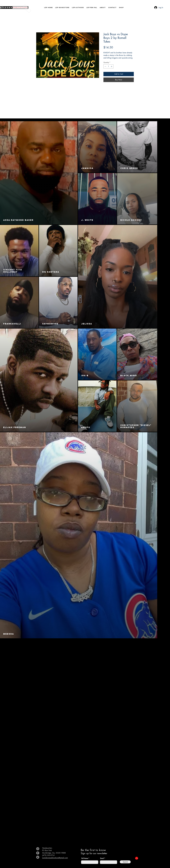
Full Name (85, 858)
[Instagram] (38, 849)
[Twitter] (38, 857)
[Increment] (112, 66)
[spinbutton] (108, 66)
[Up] (137, 858)
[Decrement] (105, 66)
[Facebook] (38, 853)
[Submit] (125, 862)
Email (102, 858)
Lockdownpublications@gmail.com (55, 858)
